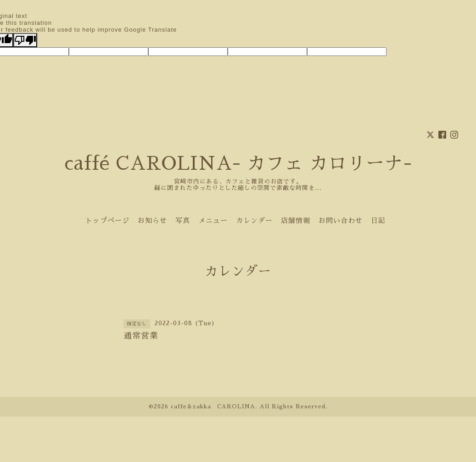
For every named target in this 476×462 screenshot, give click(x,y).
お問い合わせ (341, 220)
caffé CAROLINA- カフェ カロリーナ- (238, 164)
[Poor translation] (25, 40)
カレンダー (254, 220)
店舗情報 (296, 220)
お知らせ (152, 220)
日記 (378, 220)
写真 (183, 220)
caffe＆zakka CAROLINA (213, 406)
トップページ (107, 220)
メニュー (213, 220)
